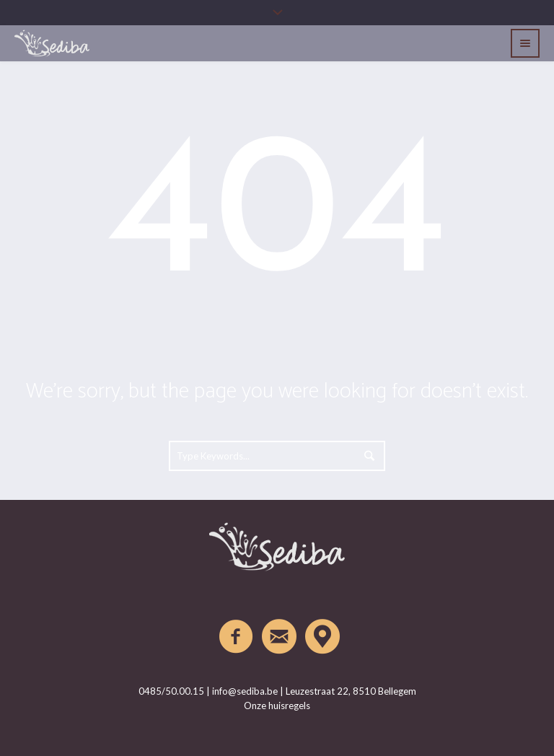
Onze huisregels (277, 706)
